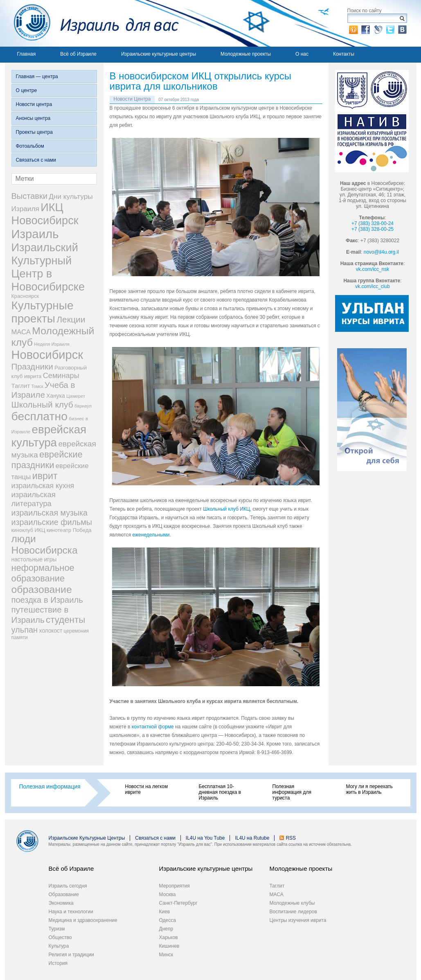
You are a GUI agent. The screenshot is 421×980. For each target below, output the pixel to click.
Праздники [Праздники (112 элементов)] (32, 366)
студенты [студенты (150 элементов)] (65, 620)
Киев (165, 912)
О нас (302, 54)
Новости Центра (132, 99)
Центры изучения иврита (298, 920)
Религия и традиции (71, 955)
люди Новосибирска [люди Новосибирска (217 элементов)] (45, 544)
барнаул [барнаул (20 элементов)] (83, 406)
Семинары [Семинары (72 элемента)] (61, 376)
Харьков (169, 937)
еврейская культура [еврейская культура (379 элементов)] (49, 436)
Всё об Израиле (78, 54)
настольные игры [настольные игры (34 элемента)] (34, 559)
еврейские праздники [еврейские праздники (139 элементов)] (47, 460)
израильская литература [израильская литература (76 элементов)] (34, 499)
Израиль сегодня (68, 886)
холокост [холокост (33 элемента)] (51, 631)
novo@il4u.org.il (381, 252)
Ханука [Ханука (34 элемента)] (56, 396)
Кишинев (169, 946)
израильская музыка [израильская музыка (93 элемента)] (50, 513)
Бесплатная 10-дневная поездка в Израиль (220, 792)
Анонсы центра (33, 118)
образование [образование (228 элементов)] (42, 589)
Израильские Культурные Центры (87, 838)
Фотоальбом (30, 146)
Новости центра (34, 104)
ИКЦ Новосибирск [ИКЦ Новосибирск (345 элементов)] (45, 214)
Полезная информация (50, 786)
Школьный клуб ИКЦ (226, 509)
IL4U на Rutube (252, 838)
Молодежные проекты (246, 54)
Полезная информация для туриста (292, 792)
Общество (60, 937)
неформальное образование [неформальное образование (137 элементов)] (43, 573)
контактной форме (153, 727)
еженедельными (151, 535)
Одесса (168, 920)
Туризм (57, 929)
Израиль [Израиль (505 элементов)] (35, 234)
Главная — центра (37, 77)
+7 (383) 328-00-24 (373, 223)
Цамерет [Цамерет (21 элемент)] (76, 396)
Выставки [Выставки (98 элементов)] (29, 196)
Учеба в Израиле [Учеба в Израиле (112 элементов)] (43, 390)
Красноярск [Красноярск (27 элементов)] (25, 296)
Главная (27, 54)
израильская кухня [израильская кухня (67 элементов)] (43, 486)
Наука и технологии (71, 912)
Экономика (61, 903)
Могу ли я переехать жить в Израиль (369, 789)
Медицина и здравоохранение (83, 920)
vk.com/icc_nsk (373, 269)
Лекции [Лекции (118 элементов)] (71, 319)
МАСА (277, 894)
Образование (64, 894)
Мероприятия (174, 886)
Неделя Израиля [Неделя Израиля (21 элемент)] (52, 344)
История (58, 963)
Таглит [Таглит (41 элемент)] (21, 386)
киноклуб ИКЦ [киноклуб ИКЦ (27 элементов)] (28, 530)
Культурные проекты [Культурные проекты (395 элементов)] (43, 312)
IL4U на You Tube (205, 838)
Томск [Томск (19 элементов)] (37, 386)
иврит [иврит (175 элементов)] (45, 476)
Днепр (166, 929)
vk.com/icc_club (373, 286)
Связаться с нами (36, 160)
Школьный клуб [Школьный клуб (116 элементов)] (42, 404)
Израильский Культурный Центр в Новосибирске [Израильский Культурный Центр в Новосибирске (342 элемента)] (48, 267)
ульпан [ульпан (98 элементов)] (25, 630)
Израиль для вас (92, 23)
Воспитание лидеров (293, 912)
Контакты (344, 54)
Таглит (277, 886)
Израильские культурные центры (159, 54)
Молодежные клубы (292, 903)
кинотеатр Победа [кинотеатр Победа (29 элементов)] (69, 530)
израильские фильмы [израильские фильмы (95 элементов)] (52, 522)
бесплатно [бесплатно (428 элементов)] (40, 416)
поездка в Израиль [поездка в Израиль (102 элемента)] (47, 600)
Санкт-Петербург (178, 903)
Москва (168, 894)
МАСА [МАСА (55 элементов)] (21, 332)
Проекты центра (34, 132)
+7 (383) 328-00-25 (373, 229)
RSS (291, 838)
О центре (27, 90)
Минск (166, 955)
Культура (59, 946)
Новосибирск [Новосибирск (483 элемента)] (47, 355)
